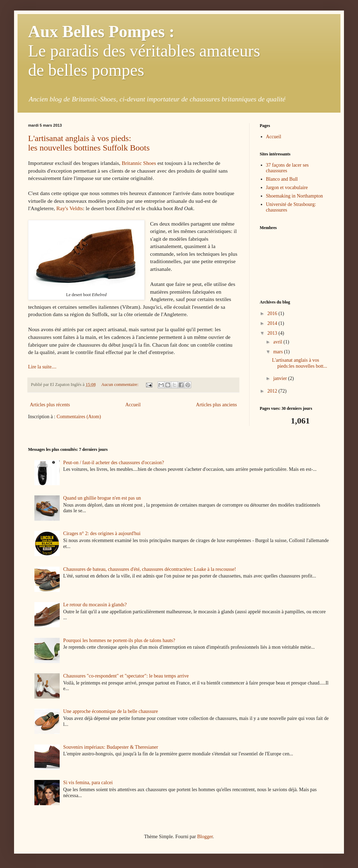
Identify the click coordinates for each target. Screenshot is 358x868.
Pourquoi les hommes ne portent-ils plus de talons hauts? (119, 640)
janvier (280, 378)
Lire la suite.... (42, 367)
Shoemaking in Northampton (295, 196)
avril (278, 342)
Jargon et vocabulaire (287, 188)
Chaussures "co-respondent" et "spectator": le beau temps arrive (126, 676)
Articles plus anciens (216, 405)
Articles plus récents (50, 405)
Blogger (205, 837)
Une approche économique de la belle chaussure (111, 711)
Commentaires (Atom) (79, 417)
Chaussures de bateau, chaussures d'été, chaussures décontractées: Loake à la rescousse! (150, 569)
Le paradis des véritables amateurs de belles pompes (144, 51)
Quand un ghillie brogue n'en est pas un (102, 498)
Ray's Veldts (70, 208)
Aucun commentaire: (120, 385)
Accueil (133, 405)
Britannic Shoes (139, 163)
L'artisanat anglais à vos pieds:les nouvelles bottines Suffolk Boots (89, 143)
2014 (273, 323)
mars (279, 352)
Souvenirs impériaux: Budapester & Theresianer (111, 747)
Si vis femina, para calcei (88, 783)
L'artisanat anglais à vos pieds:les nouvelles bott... (300, 363)
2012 (273, 391)
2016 (273, 313)
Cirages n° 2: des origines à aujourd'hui (102, 533)
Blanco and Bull (282, 179)
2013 (273, 333)
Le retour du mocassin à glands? (95, 605)
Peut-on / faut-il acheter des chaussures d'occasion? (114, 463)
